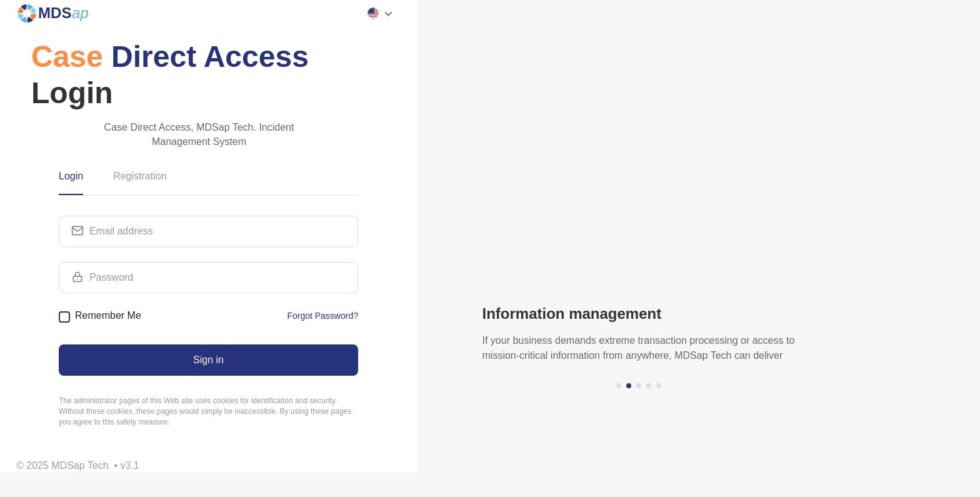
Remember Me (108, 315)
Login (71, 176)
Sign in (208, 360)
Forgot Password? (322, 316)
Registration (140, 176)
